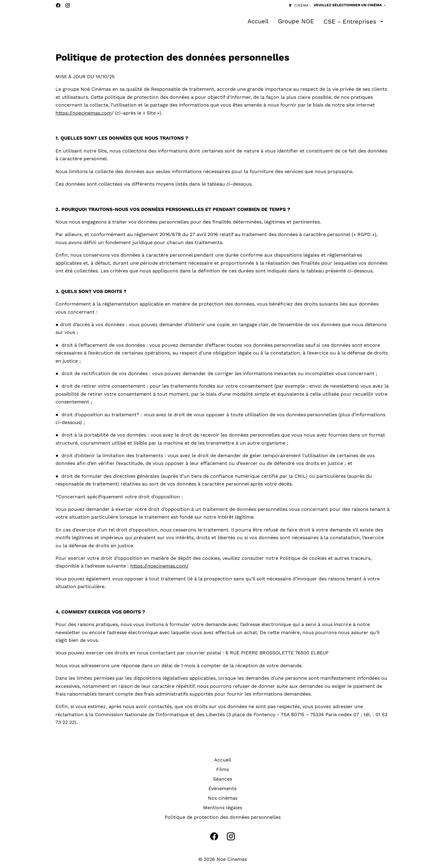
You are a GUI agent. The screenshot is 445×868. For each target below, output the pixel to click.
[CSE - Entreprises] (354, 21)
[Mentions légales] (223, 808)
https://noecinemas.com (84, 113)
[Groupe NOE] (296, 21)
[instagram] (68, 5)
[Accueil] (258, 21)
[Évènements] (222, 789)
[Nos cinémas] (223, 798)
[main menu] (316, 21)
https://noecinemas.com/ (159, 566)
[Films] (222, 770)
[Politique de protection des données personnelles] (223, 817)
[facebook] (58, 5)
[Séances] (222, 779)
